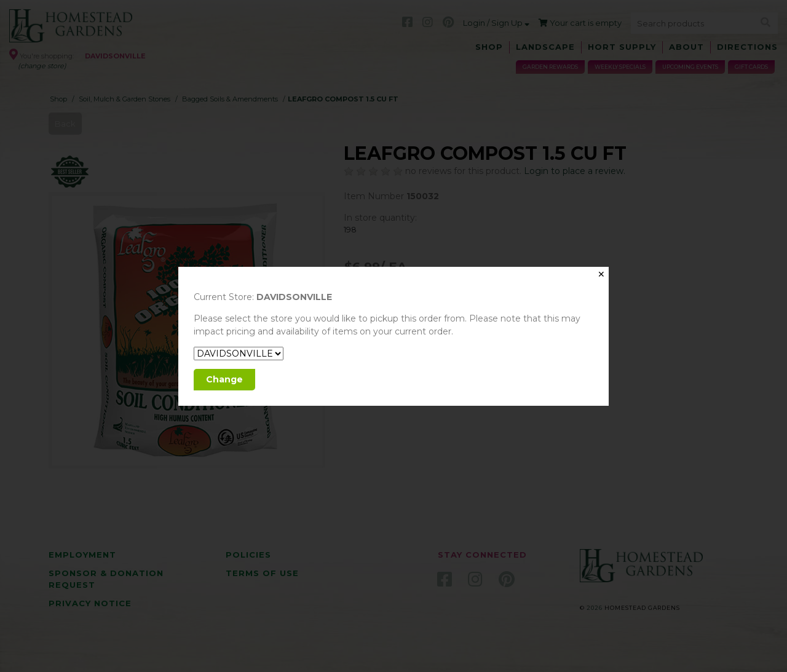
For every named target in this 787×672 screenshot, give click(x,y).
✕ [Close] (601, 274)
